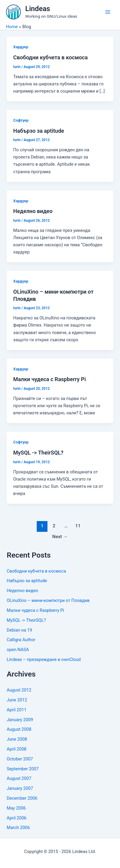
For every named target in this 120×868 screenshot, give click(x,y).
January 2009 (20, 720)
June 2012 (17, 700)
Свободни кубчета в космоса (50, 57)
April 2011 (16, 710)
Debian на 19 (19, 630)
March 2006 (18, 828)
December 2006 (22, 798)
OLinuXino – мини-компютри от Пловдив (48, 600)
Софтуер (21, 120)
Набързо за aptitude (39, 131)
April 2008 (16, 749)
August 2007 (19, 778)
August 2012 (19, 690)
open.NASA (18, 650)
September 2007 (23, 769)
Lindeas (38, 9)
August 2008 (19, 729)
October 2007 (20, 759)
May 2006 (16, 808)
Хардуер (21, 47)
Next (60, 537)
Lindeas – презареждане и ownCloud (44, 659)
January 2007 (20, 788)
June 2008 (17, 739)
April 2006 (16, 818)
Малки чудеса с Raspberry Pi (49, 379)
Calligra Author (21, 640)
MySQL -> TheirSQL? (38, 453)
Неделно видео (33, 211)
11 (78, 526)
